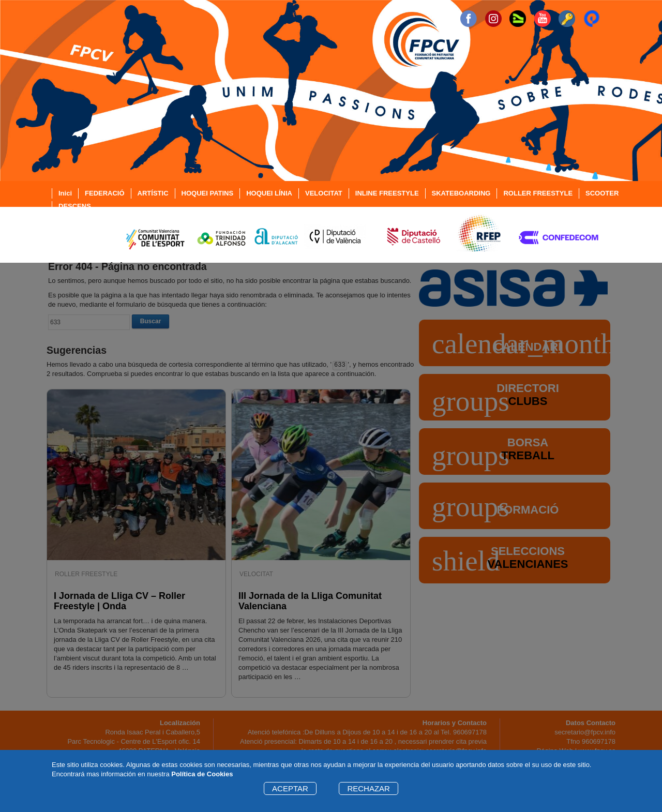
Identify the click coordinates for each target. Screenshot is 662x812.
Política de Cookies (202, 774)
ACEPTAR (290, 788)
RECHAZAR (368, 788)
